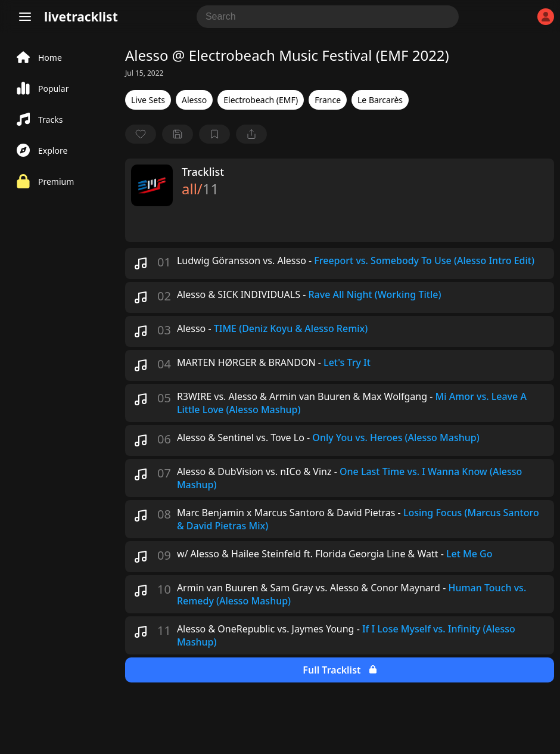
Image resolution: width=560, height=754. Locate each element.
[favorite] (141, 134)
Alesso (194, 100)
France (328, 100)
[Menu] (25, 17)
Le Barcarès (380, 100)
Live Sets (148, 100)
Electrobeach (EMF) (261, 100)
